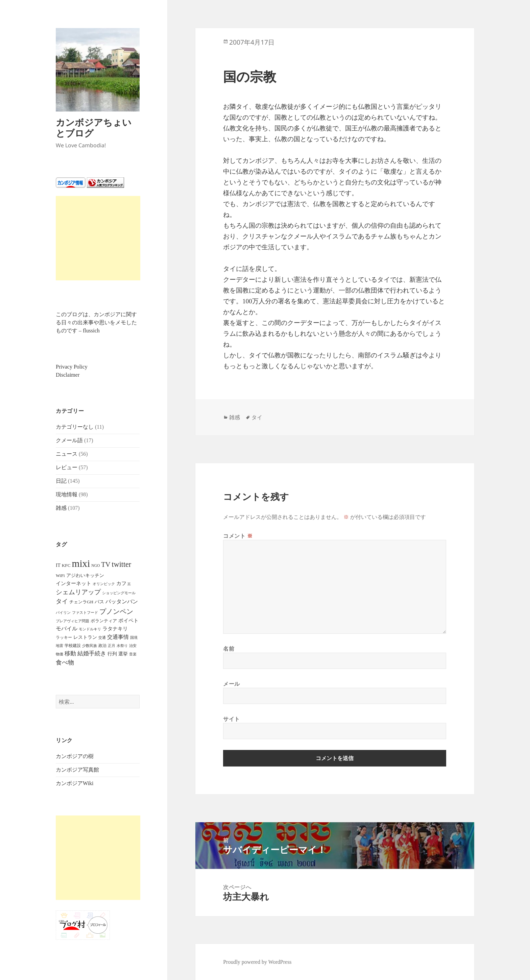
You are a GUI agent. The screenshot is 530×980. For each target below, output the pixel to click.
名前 (229, 649)
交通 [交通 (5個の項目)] (102, 637)
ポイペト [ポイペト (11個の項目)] (128, 621)
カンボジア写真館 (77, 770)
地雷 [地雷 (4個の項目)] (59, 646)
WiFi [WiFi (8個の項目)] (60, 575)
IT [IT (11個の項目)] (58, 565)
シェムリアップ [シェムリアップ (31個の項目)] (78, 592)
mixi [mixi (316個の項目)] (81, 563)
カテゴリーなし (75, 427)
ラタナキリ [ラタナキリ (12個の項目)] (115, 629)
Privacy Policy (72, 367)
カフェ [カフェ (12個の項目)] (124, 583)
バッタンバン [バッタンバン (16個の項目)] (122, 601)
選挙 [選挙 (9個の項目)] (123, 654)
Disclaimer (68, 375)
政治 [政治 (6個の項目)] (102, 646)
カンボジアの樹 (75, 756)
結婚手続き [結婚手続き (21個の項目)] (92, 654)
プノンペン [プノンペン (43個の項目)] (116, 611)
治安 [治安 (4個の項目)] (133, 646)
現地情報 (67, 494)
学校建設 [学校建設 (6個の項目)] (73, 646)
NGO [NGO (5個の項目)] (95, 566)
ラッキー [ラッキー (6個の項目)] (64, 637)
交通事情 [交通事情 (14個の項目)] (118, 637)
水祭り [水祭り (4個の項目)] (122, 646)
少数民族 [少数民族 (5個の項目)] (90, 646)
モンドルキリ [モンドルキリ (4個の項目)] (90, 629)
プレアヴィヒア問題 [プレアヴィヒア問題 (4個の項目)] (73, 621)
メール (232, 684)
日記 (61, 481)
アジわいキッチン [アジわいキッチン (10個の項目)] (85, 575)
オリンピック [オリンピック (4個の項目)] (104, 584)
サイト (232, 719)
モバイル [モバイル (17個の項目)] (67, 629)
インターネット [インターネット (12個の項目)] (74, 583)
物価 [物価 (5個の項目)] (59, 654)
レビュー (67, 467)
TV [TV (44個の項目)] (106, 564)
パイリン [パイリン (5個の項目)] (63, 612)
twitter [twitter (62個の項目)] (122, 564)
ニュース (67, 454)
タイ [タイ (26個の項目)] (62, 601)
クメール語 (69, 440)
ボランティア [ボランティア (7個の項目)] (104, 621)
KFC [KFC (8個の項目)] (66, 565)
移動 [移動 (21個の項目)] (70, 654)
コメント (238, 536)
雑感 (61, 508)
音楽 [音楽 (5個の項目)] (133, 654)
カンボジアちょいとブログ (94, 128)
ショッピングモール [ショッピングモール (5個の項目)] (119, 593)
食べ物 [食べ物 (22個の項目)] (65, 662)
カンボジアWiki (75, 783)
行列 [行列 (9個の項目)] (112, 654)
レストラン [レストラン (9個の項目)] (85, 637)
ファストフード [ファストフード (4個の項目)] (85, 613)
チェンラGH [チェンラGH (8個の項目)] (81, 602)
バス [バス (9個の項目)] (99, 602)
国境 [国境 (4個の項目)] (134, 638)
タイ (257, 417)
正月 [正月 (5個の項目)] (112, 646)
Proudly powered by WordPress (257, 962)
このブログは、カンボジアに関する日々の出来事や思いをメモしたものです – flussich (96, 322)
